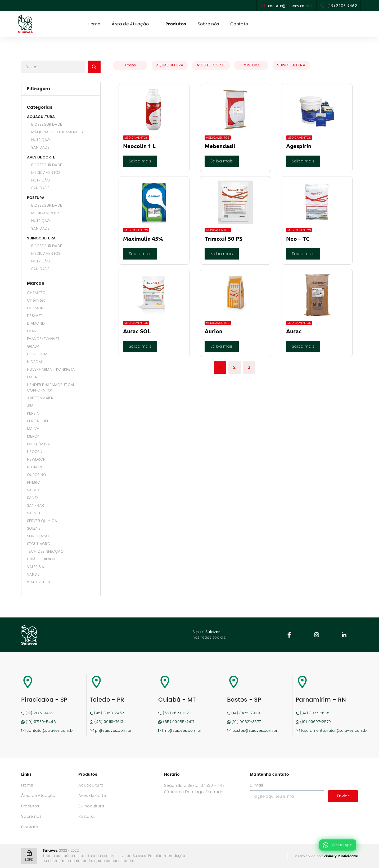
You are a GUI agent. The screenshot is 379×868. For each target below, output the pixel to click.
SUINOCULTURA (41, 238)
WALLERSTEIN (39, 582)
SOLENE (34, 528)
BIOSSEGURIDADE (47, 124)
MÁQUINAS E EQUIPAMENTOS (57, 132)
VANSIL (33, 574)
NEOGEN (35, 452)
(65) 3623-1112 (173, 713)
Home (94, 24)
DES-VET (35, 316)
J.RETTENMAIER (40, 398)
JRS (30, 406)
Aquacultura (91, 785)
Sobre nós (208, 24)
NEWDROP (36, 459)
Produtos (176, 24)
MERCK (33, 436)
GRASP (33, 346)
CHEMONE (36, 308)
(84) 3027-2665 (313, 713)
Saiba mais (140, 161)
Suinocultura (91, 806)
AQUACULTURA (41, 117)
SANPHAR (35, 505)
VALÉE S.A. (36, 567)
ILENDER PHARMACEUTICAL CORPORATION (51, 387)
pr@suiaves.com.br (110, 730)
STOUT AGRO (39, 544)
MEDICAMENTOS (46, 172)
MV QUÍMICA (38, 444)
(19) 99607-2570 (313, 722)
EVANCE (34, 331)
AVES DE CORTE (41, 157)
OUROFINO (37, 475)
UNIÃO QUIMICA (41, 559)
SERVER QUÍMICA (42, 521)
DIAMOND (36, 323)
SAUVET (34, 513)
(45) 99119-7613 (106, 722)
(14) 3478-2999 (244, 713)
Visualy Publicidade (341, 856)
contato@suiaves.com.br (290, 6)
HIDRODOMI (38, 354)
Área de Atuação (38, 795)
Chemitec (36, 300)
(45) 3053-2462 (107, 713)
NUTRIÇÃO (40, 140)
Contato (239, 24)
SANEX (33, 498)
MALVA (33, 429)
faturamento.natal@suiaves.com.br (327, 730)
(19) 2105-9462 (342, 6)
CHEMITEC (36, 293)
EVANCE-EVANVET (43, 339)
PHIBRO (34, 482)
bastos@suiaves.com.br (252, 730)
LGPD (29, 856)
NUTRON (35, 467)
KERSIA (33, 413)
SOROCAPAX (38, 536)
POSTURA (36, 198)
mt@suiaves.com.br (180, 730)
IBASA (32, 377)
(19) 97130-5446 (39, 722)
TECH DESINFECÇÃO (45, 551)
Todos (130, 65)
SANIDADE (40, 147)
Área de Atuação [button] (131, 24)
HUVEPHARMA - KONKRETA (51, 369)
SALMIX (33, 490)
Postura (86, 816)
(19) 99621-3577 (244, 722)
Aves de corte (92, 795)
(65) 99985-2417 (176, 722)
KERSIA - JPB (38, 421)
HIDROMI (35, 362)
